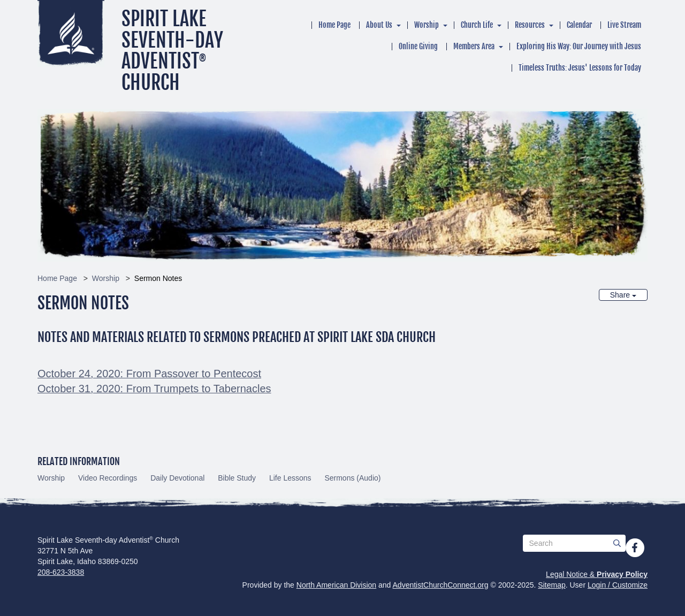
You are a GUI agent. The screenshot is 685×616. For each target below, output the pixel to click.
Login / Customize (618, 585)
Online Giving (418, 46)
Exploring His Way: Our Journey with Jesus (579, 46)
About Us (379, 25)
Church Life (477, 25)
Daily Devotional (177, 478)
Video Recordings (108, 478)
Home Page (334, 25)
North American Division (336, 585)
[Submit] (617, 543)
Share (623, 295)
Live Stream (624, 25)
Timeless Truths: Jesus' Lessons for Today (580, 68)
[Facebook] (635, 547)
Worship (427, 25)
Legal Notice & (597, 574)
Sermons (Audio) (352, 478)
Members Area (474, 46)
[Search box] (574, 543)
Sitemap (551, 585)
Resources (530, 25)
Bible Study (237, 478)
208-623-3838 (61, 572)
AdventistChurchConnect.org (441, 585)
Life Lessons (290, 478)
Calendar (579, 25)
